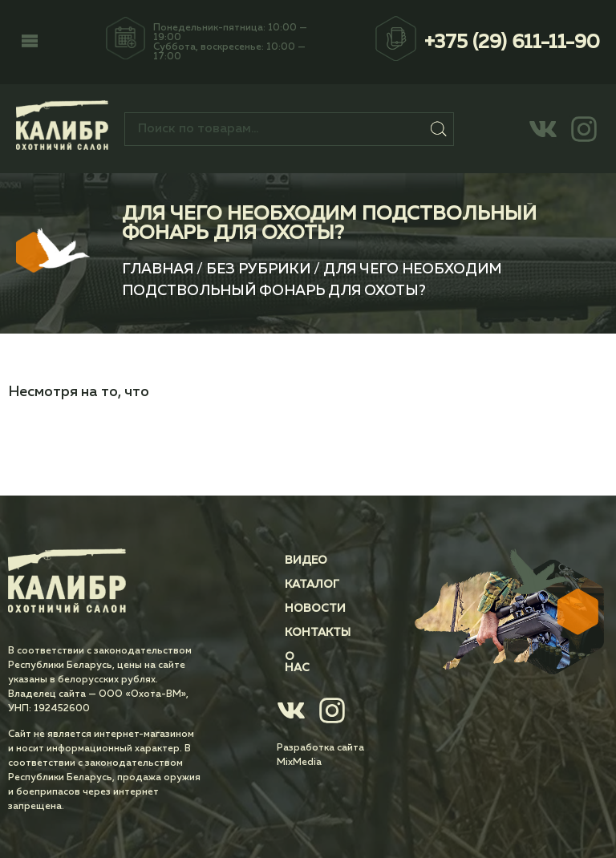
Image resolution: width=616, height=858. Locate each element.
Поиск (439, 129)
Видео (306, 561)
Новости (315, 609)
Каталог (312, 585)
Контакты (318, 633)
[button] (30, 42)
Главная (158, 269)
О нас (303, 657)
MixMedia (299, 751)
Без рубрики (258, 269)
